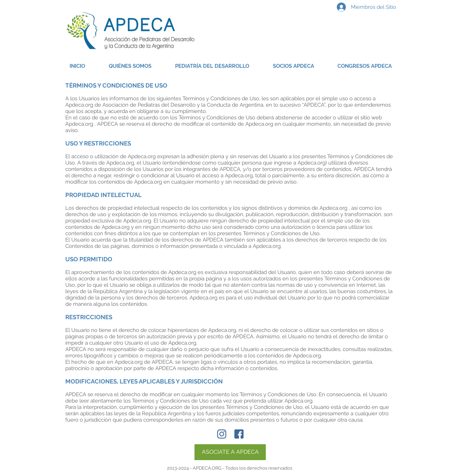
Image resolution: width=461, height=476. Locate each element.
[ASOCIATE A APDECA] (230, 452)
